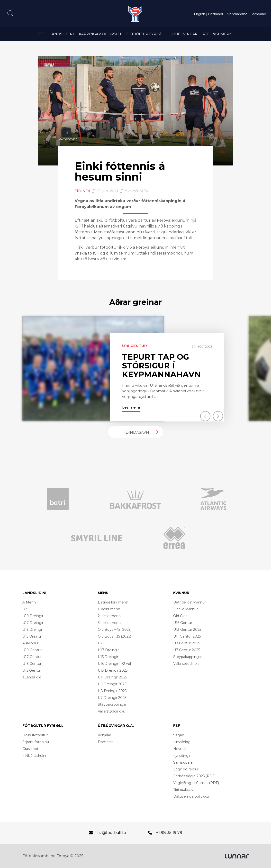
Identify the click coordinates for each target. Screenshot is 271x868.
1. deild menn (109, 609)
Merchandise (237, 14)
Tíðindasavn (136, 432)
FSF (41, 34)
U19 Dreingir (33, 616)
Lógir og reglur (186, 769)
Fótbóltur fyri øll (146, 34)
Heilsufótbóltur (35, 735)
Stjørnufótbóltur (36, 742)
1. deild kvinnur (185, 609)
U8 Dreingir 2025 (112, 691)
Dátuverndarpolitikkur (192, 796)
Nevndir (180, 749)
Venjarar (104, 735)
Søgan (179, 735)
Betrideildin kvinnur (190, 602)
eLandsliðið (32, 677)
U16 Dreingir (33, 630)
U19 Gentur (32, 650)
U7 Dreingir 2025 (112, 698)
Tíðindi (82, 191)
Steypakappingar (112, 704)
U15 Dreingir (33, 636)
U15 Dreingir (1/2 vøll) (115, 664)
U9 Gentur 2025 (187, 643)
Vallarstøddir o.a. (111, 711)
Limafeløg (182, 742)
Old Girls (180, 616)
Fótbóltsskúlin (34, 756)
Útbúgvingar (184, 34)
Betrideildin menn (113, 602)
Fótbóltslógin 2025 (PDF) (194, 776)
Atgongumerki (218, 34)
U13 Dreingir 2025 (113, 670)
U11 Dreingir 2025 (112, 677)
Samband (258, 14)
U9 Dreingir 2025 (112, 684)
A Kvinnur (30, 643)
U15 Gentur (32, 670)
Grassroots (31, 749)
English (200, 14)
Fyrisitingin (182, 756)
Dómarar (105, 742)
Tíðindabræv (183, 790)
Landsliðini (62, 34)
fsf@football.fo (112, 833)
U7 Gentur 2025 (187, 650)
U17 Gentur (32, 657)
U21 (25, 609)
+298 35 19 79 (169, 833)
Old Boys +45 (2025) (115, 630)
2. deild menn (109, 616)
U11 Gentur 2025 (187, 636)
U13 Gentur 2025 (187, 630)
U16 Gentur (32, 664)
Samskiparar (183, 762)
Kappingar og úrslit (100, 34)
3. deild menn (109, 623)
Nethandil (216, 14)
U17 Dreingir (33, 623)
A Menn (29, 602)
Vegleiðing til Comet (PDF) (196, 783)
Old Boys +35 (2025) (114, 636)
